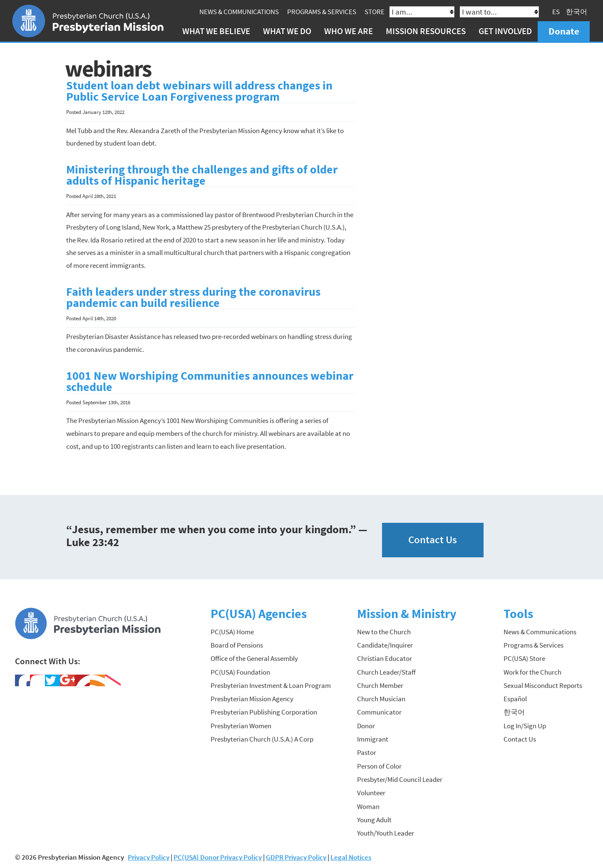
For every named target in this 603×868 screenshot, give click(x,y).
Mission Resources (426, 31)
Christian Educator (385, 658)
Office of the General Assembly (254, 658)
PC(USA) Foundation (240, 672)
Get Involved (505, 31)
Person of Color (379, 766)
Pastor (367, 752)
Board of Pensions (237, 645)
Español (515, 699)
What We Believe (216, 31)
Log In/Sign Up (525, 726)
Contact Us (433, 540)
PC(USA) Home (232, 632)
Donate (564, 31)
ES (556, 12)
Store (375, 12)
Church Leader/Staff (386, 672)
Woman (368, 806)
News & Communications (239, 12)
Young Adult (374, 820)
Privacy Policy (149, 857)
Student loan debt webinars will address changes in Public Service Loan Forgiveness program (199, 91)
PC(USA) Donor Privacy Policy (218, 857)
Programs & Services (322, 12)
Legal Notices (351, 857)
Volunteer (371, 793)
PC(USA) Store (524, 658)
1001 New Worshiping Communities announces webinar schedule (210, 382)
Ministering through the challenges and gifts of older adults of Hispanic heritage (202, 175)
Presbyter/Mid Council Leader (400, 779)
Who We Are (349, 31)
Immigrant (373, 739)
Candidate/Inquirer (385, 645)
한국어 (577, 12)
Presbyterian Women (241, 726)
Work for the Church (532, 672)
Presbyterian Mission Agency (252, 699)
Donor (366, 726)
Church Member (380, 685)
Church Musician (381, 699)
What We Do (287, 31)
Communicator (379, 712)
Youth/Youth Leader (386, 833)
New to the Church (384, 632)
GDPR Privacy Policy (296, 857)
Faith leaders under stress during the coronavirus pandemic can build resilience (193, 298)
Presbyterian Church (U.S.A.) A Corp (262, 739)
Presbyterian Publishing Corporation (264, 712)
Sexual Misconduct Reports (543, 685)
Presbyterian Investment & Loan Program (271, 685)
